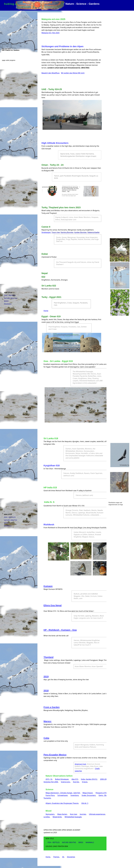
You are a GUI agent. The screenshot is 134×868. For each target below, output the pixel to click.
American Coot (80, 764)
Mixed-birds (57, 817)
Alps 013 (75, 779)
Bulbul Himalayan (62, 779)
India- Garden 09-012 (89, 779)
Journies (83, 814)
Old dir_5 (85, 803)
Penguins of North (103, 793)
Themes (56, 857)
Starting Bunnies (67, 232)
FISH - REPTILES (10, 295)
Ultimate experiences (97, 814)
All (63, 857)
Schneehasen (63, 795)
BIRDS (6, 301)
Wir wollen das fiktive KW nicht (73, 73)
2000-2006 (104, 779)
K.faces (85, 782)
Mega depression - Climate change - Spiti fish (63, 793)
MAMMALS (8, 304)
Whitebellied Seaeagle (73, 817)
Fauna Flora (50, 795)
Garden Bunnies (80, 232)
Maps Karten (62, 814)
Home (46, 311)
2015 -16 (49, 779)
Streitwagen (46, 232)
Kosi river (73, 814)
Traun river (56, 232)
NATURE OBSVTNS (11, 298)
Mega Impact (88, 793)
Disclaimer (71, 857)
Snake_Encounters (89, 795)
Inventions (75, 795)
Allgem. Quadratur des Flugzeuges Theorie (62, 803)
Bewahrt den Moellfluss (51, 73)
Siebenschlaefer (93, 232)
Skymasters (50, 814)
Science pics (66, 782)
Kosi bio (76, 782)
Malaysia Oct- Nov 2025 (50, 33)
